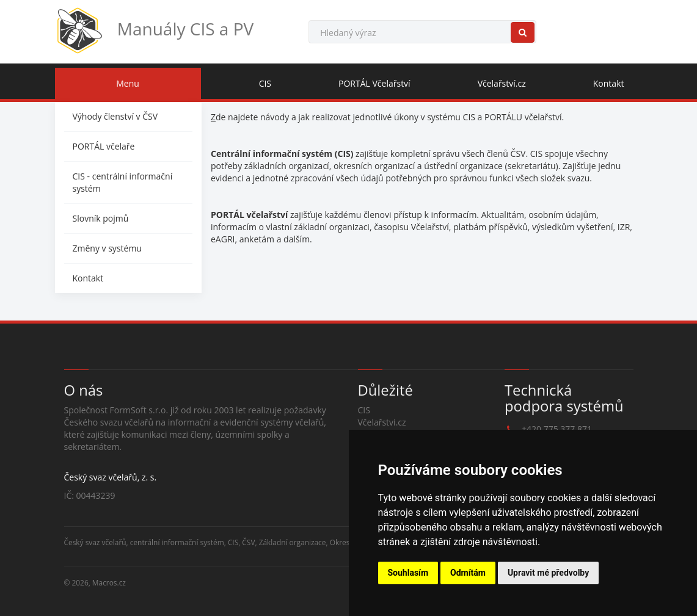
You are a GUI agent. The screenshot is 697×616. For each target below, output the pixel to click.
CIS (265, 83)
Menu (128, 83)
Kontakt (609, 83)
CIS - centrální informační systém (123, 182)
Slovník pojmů (101, 218)
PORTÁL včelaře (104, 146)
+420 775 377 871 (557, 429)
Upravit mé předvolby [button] (548, 573)
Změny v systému (107, 248)
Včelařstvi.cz (382, 422)
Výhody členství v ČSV (115, 116)
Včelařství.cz (502, 83)
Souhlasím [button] (408, 573)
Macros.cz (109, 582)
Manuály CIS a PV (155, 31)
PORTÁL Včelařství (374, 83)
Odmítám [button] (468, 573)
